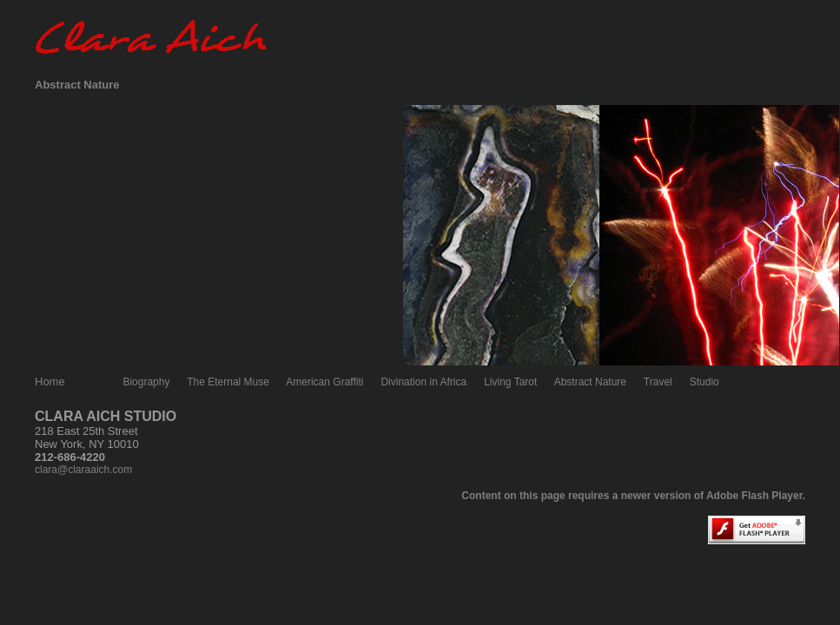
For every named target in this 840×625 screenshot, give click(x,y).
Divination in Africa (423, 382)
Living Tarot (510, 382)
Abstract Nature (590, 382)
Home (50, 382)
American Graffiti (324, 382)
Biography (146, 382)
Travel (658, 382)
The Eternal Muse (228, 382)
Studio (704, 382)
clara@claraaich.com (83, 470)
